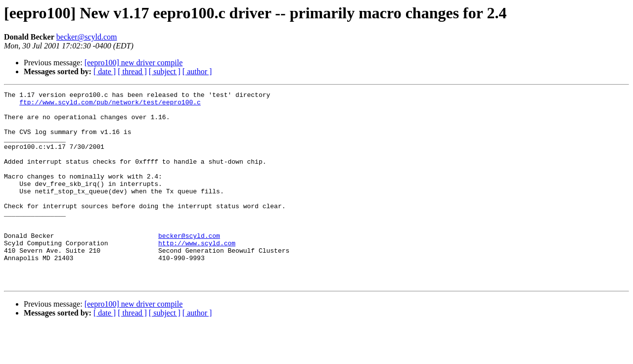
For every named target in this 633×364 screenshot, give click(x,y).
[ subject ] (165, 71)
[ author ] (197, 71)
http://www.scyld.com (197, 274)
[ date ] (105, 71)
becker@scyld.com (87, 37)
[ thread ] (132, 71)
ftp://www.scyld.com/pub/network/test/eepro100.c (110, 105)
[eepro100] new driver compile (134, 63)
